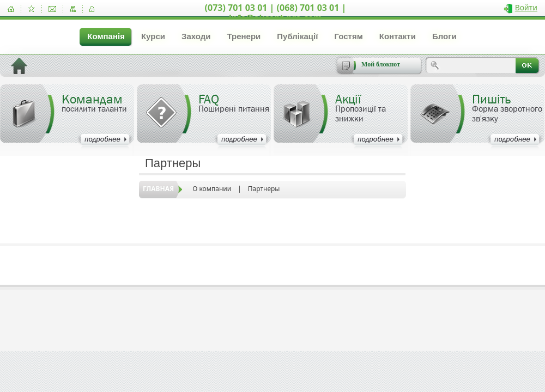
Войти (526, 7)
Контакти (398, 36)
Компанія (106, 36)
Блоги (444, 36)
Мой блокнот (381, 64)
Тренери (244, 36)
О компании (212, 189)
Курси (153, 36)
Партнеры (264, 189)
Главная (158, 189)
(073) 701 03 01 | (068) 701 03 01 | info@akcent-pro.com (276, 13)
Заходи (196, 36)
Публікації (297, 36)
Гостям (348, 36)
